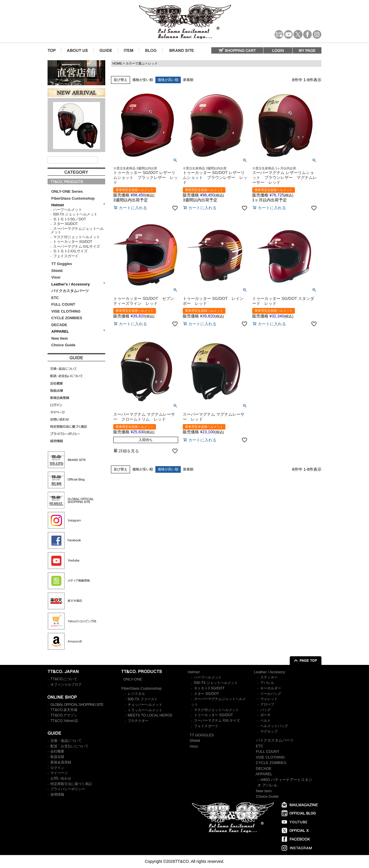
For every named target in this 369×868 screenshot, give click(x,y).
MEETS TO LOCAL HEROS (150, 715)
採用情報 (57, 795)
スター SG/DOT (65, 224)
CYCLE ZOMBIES (67, 318)
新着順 (188, 80)
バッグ (266, 710)
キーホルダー (271, 688)
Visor (57, 277)
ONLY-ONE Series (67, 191)
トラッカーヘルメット (145, 710)
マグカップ (269, 731)
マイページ (59, 773)
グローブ (267, 704)
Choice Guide (63, 345)
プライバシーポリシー (68, 789)
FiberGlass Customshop (73, 198)
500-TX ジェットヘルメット (75, 214)
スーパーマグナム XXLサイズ (77, 247)
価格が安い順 (143, 80)
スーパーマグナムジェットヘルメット (77, 231)
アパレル (267, 683)
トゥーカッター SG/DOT (73, 242)
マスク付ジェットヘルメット (77, 237)
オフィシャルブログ (66, 684)
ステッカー (269, 677)
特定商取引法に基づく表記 (71, 784)
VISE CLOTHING (66, 311)
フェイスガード (66, 256)
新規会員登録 (61, 762)
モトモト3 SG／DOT (69, 219)
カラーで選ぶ (135, 63)
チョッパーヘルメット (145, 705)
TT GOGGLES (202, 735)
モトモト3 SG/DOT (209, 688)
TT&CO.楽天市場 (64, 710)
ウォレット (269, 699)
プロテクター (138, 721)
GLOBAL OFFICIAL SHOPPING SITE (77, 705)
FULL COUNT (63, 304)
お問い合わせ (61, 778)
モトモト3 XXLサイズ (70, 251)
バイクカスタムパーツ (70, 291)
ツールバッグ (271, 694)
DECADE (59, 325)
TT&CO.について (64, 679)
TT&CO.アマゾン (64, 715)
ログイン (57, 768)
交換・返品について (66, 741)
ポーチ (266, 715)
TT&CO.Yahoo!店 (64, 721)
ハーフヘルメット (67, 210)
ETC (55, 298)
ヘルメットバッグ (274, 726)
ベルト (266, 721)
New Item (60, 338)
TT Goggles (62, 264)
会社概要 (57, 751)
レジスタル (136, 694)
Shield (58, 271)
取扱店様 (57, 757)
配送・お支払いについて (69, 746)
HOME (117, 63)
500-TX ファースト (143, 699)
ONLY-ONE (133, 679)
